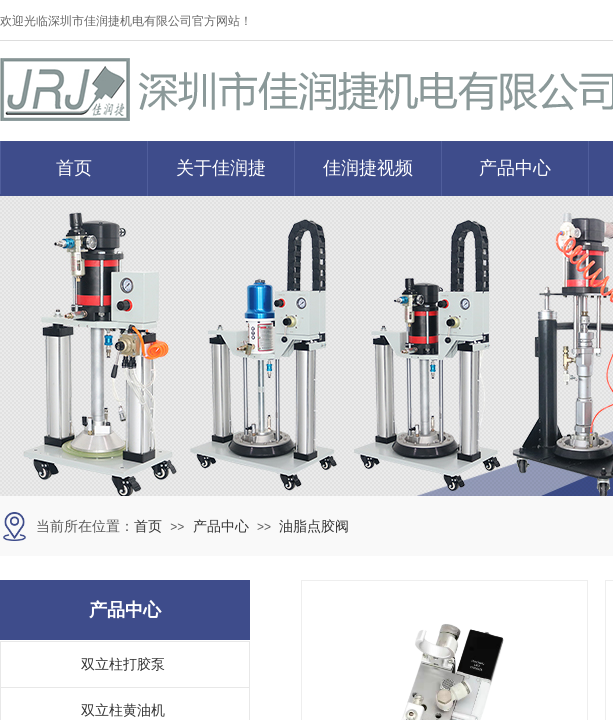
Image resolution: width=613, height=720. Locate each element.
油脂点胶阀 (314, 526)
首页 (74, 168)
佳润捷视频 (368, 168)
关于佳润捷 (221, 168)
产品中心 (515, 168)
